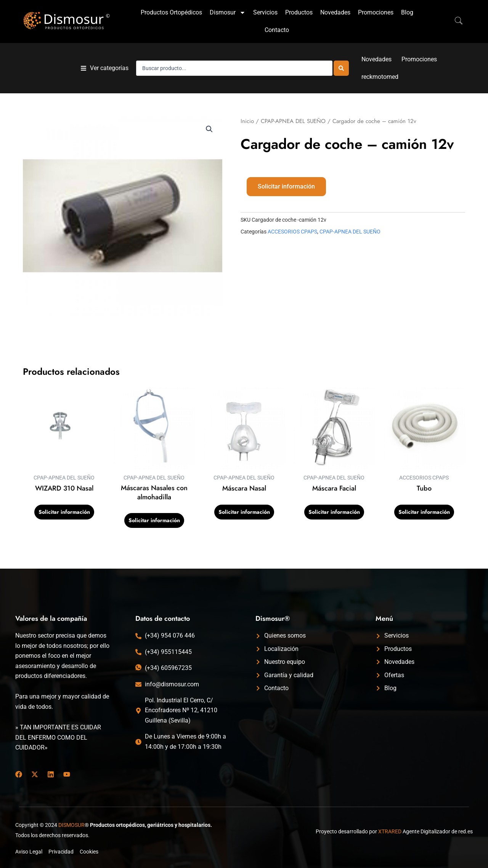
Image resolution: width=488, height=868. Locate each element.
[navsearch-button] (455, 21)
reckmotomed (380, 77)
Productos (299, 12)
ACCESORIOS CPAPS (292, 232)
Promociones (376, 12)
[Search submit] (341, 68)
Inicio (247, 121)
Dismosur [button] (228, 13)
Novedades (335, 12)
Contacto (277, 30)
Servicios (265, 12)
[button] (105, 68)
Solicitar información (286, 186)
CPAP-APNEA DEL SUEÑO (293, 121)
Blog (407, 12)
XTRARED (390, 831)
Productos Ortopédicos (171, 12)
